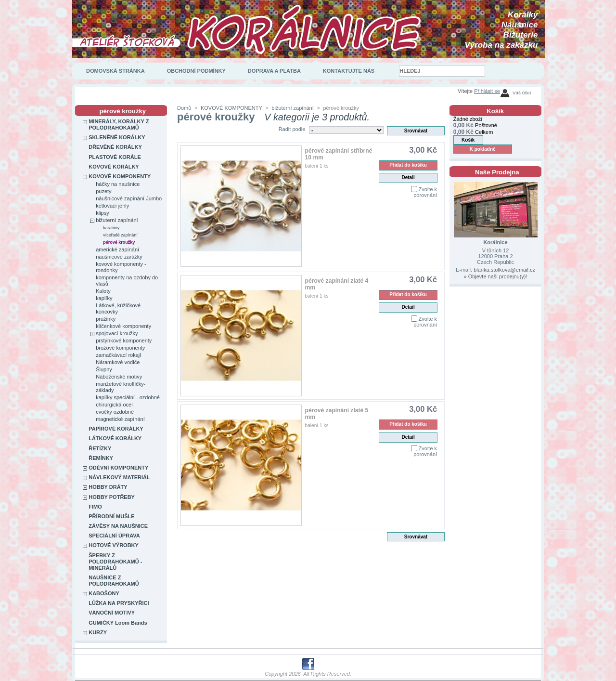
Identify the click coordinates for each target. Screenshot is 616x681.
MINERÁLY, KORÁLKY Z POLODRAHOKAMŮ (119, 124)
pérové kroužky (119, 242)
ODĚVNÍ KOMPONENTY (118, 468)
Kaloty (103, 291)
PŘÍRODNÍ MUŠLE (111, 516)
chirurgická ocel (114, 405)
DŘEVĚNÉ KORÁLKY (115, 147)
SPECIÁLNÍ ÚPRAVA (114, 536)
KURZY (98, 632)
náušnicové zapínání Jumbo (129, 198)
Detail (408, 177)
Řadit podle (292, 129)
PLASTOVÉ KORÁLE (115, 157)
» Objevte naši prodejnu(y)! (495, 276)
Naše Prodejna (497, 172)
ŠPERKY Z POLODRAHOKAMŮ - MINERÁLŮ (115, 562)
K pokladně (483, 149)
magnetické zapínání (120, 419)
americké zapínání (117, 249)
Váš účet (522, 93)
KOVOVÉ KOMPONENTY (120, 176)
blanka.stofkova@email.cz (504, 270)
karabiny (111, 228)
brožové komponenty (120, 348)
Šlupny (104, 369)
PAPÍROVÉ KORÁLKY (116, 429)
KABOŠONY (104, 593)
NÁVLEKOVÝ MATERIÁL (119, 477)
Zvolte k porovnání (425, 192)
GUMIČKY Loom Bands (118, 623)
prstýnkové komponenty (124, 340)
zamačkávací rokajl (118, 355)
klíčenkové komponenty (123, 326)
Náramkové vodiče (118, 362)
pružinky (106, 319)
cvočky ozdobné (115, 412)
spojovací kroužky (117, 333)
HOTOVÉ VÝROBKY (114, 545)
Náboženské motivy (119, 377)
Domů (184, 108)
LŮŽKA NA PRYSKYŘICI (119, 603)
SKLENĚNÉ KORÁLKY (117, 137)
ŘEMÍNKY (101, 458)
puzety (103, 191)
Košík (495, 111)
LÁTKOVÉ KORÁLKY (115, 438)
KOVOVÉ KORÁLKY (114, 167)
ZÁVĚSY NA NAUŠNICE (118, 526)
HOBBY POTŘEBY (112, 497)
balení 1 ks (317, 166)
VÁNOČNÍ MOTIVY (112, 613)
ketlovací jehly (112, 206)
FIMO (95, 507)
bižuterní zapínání (117, 220)
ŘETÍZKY (100, 448)
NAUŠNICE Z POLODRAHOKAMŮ (114, 581)
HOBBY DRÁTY (108, 487)
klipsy (103, 213)
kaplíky (104, 298)
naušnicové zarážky (119, 257)
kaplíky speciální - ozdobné (128, 397)
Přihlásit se (487, 91)
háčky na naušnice (118, 184)
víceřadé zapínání (120, 235)
